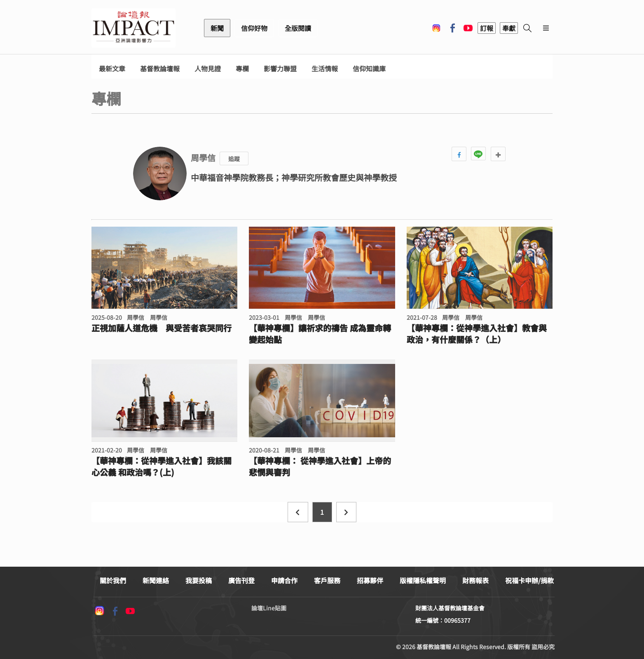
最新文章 (112, 69)
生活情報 (325, 69)
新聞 (217, 28)
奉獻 (509, 28)
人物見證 (208, 69)
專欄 (242, 69)
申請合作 (284, 580)
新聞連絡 (156, 580)
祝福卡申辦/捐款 (529, 580)
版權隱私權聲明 (423, 580)
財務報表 (475, 580)
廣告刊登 (241, 580)
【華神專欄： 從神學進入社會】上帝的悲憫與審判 (320, 467)
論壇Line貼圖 (269, 608)
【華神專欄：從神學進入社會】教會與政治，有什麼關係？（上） (477, 334)
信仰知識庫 (369, 69)
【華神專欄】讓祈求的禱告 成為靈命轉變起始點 (320, 334)
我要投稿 (199, 580)
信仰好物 (254, 28)
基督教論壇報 (160, 69)
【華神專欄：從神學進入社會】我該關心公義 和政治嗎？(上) (162, 467)
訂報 (487, 28)
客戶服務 (327, 580)
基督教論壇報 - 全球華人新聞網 (133, 28)
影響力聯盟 (280, 69)
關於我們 (113, 580)
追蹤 (234, 159)
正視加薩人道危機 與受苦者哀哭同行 (162, 328)
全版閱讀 (298, 28)
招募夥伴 (370, 580)
